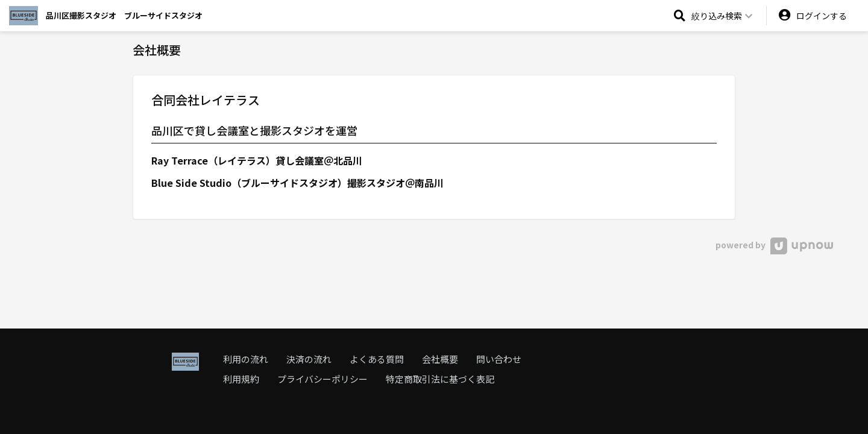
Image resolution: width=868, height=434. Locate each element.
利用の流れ (246, 359)
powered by (774, 245)
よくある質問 (377, 359)
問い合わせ (499, 359)
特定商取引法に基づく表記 (440, 379)
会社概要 (440, 359)
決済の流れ (309, 359)
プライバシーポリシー (322, 379)
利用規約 (241, 379)
